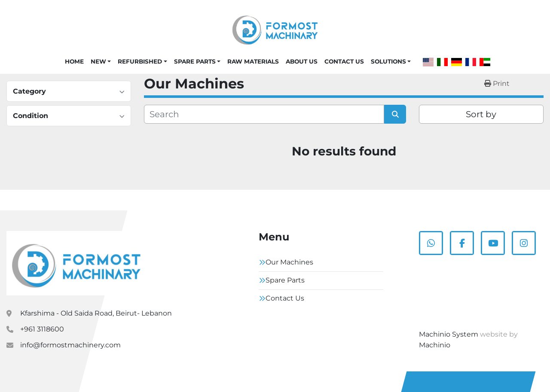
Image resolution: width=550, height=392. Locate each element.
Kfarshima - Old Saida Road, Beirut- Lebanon (96, 313)
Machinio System (449, 334)
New (98, 61)
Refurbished (140, 61)
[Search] (264, 114)
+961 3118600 (42, 329)
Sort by (481, 114)
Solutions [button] (388, 61)
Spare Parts (195, 61)
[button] (101, 61)
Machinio (435, 345)
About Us (302, 61)
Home (74, 61)
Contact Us (344, 61)
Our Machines (289, 262)
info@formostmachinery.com (70, 345)
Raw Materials (253, 61)
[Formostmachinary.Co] (76, 263)
